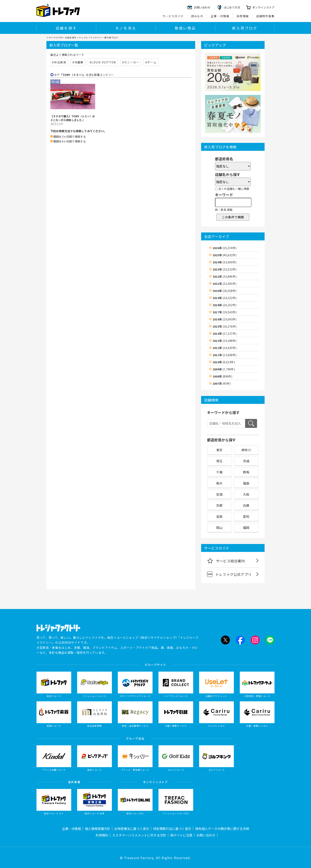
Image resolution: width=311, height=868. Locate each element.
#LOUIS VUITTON (103, 62)
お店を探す (71, 37)
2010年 (224, 362)
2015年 (225, 326)
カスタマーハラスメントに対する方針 (139, 835)
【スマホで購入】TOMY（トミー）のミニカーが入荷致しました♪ (73, 118)
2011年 (225, 355)
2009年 (224, 369)
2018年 (225, 305)
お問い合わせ (206, 835)
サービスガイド (173, 16)
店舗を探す (66, 28)
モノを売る (126, 28)
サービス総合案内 (226, 561)
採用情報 (243, 16)
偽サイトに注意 (181, 835)
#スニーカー (131, 62)
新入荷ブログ (245, 28)
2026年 (225, 248)
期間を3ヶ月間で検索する (70, 137)
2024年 (225, 262)
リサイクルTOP (54, 37)
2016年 (225, 319)
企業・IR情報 (220, 16)
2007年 (222, 383)
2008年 (222, 376)
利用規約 (102, 835)
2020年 (225, 291)
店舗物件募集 (265, 16)
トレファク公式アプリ (229, 574)
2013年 (225, 341)
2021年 (225, 284)
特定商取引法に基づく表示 (172, 829)
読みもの (197, 16)
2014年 (225, 334)
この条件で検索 (233, 217)
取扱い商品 (185, 28)
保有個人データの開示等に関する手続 (222, 829)
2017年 (225, 312)
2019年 (225, 298)
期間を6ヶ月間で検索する (70, 141)
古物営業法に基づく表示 (132, 829)
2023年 (225, 269)
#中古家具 (59, 62)
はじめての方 (232, 7)
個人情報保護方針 (98, 829)
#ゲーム (151, 62)
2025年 (225, 255)
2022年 (225, 276)
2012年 (225, 348)
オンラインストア (263, 7)
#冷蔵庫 (78, 62)
